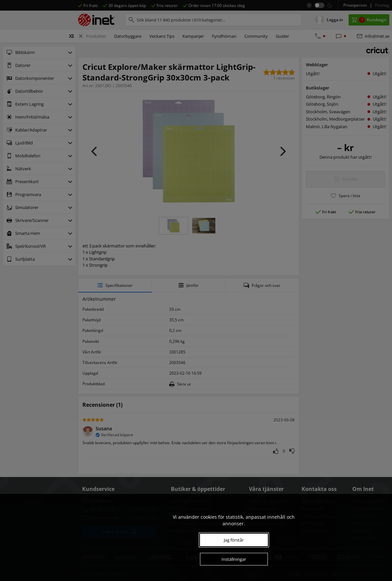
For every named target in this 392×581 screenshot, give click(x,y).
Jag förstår (234, 540)
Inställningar (234, 559)
